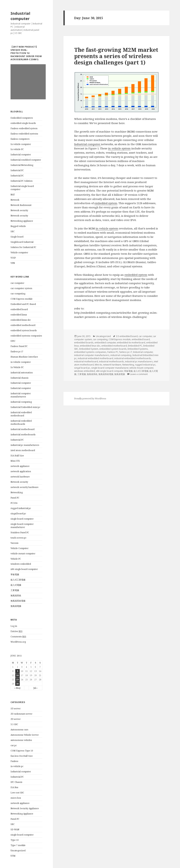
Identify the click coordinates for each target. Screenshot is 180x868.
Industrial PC (17, 170)
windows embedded (21, 564)
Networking (17, 492)
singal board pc (18, 514)
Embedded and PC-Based (23, 304)
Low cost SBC (17, 793)
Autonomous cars (19, 730)
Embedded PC (135, 346)
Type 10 (15, 840)
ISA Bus (14, 787)
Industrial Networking (22, 165)
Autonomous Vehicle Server (25, 735)
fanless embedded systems (24, 134)
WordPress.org (18, 642)
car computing (18, 294)
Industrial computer (20, 16)
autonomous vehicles (21, 740)
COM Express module (22, 299)
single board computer (22, 519)
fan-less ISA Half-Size (22, 756)
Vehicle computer (19, 253)
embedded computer (105, 343)
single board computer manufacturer (22, 526)
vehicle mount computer (23, 554)
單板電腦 (15, 574)
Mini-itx (98, 365)
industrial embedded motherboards (21, 422)
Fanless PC (113, 352)
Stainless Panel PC (20, 532)
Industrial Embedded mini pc (25, 407)
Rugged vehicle (18, 226)
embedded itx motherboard (131, 343)
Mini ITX (15, 461)
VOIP (13, 258)
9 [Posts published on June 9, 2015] (17, 671)
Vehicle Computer (20, 548)
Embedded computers (22, 118)
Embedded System (89, 349)
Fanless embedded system (24, 128)
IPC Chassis (16, 782)
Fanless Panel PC (19, 346)
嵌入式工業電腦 (18, 580)
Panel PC (15, 498)
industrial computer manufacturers (21, 395)
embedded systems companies (26, 336)
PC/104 (14, 503)
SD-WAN (15, 829)
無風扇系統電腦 (18, 601)
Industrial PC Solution (22, 181)
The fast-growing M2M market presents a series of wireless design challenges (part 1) (116, 56)
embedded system (106, 203)
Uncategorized (18, 851)
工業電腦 (15, 590)
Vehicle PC (16, 559)
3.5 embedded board (127, 336)
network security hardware (25, 487)
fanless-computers (20, 139)
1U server (16, 709)
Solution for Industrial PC (23, 247)
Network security (19, 210)
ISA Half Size (17, 456)
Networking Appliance (22, 814)
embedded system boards (24, 330)
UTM (13, 856)
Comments (18, 637)
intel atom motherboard (23, 450)
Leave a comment (139, 374)
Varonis (15, 543)
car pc (14, 745)
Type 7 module (18, 845)
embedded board (19, 309)
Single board (17, 237)
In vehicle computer (21, 144)
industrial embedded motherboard (21, 414)
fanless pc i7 (17, 352)
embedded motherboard (23, 325)
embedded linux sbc (21, 320)
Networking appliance (22, 221)
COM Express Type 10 (22, 751)
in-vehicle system (119, 148)
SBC (13, 231)
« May (17, 688)
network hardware (20, 477)
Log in (14, 626)
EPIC (13, 341)
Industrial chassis (20, 378)
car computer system (21, 288)
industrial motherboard (22, 429)
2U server (16, 719)
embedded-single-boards (23, 123)
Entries (17, 631)
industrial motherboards (23, 435)
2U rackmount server (21, 714)
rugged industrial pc (21, 508)
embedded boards (84, 343)
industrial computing (21, 402)
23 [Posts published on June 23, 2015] (17, 680)
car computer (17, 283)
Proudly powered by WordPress (90, 399)
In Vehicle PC (17, 367)
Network (15, 200)
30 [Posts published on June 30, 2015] (17, 684)
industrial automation (22, 373)
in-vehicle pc (17, 766)
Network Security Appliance (25, 808)
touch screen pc (18, 538)
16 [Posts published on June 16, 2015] (17, 675)
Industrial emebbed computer (26, 160)
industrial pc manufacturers (25, 445)
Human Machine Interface (24, 357)
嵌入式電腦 (16, 585)
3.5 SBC (14, 724)
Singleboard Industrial (22, 242)
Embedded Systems (138, 349)
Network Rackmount (21, 205)
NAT (13, 195)
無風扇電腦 (16, 606)
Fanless (14, 761)
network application (21, 471)
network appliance (20, 466)
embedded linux (19, 315)
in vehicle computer (21, 362)
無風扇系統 (16, 595)
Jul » (35, 688)
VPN (13, 263)
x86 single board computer (24, 569)
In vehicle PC (17, 149)
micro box (16, 798)
